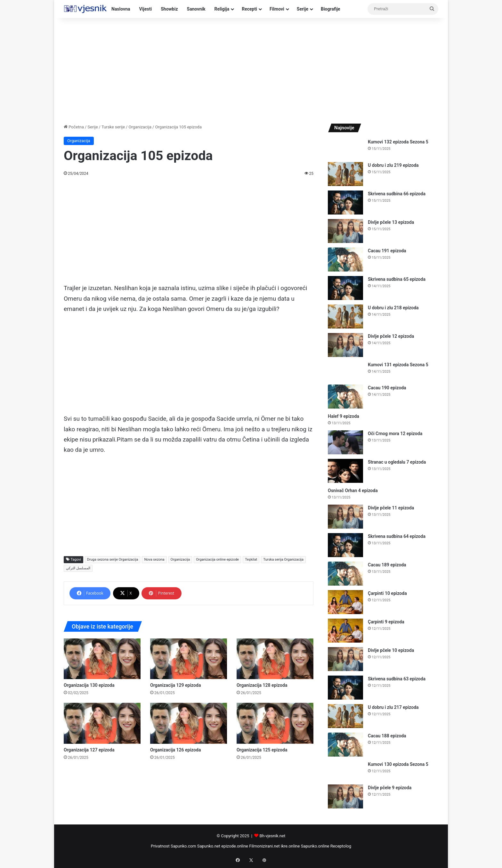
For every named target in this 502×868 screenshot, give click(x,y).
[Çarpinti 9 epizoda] (345, 631)
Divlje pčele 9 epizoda (390, 788)
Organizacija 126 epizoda (175, 750)
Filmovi (277, 9)
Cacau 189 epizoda (387, 565)
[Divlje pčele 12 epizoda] (345, 345)
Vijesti (146, 9)
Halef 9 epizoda (344, 416)
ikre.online (290, 846)
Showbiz (169, 9)
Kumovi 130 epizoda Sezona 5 (398, 764)
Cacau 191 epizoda (387, 251)
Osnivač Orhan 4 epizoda (353, 491)
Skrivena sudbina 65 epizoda (397, 279)
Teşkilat (251, 560)
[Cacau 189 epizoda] (345, 574)
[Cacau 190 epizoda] (345, 397)
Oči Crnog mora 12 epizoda (395, 434)
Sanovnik (196, 9)
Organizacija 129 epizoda (175, 685)
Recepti (249, 9)
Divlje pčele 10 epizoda (391, 650)
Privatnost (160, 846)
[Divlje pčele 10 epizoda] (345, 659)
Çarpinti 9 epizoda (386, 622)
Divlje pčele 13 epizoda (391, 222)
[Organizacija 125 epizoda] (275, 723)
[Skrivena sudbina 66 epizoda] (345, 203)
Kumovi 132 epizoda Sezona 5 (398, 142)
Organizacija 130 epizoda (89, 685)
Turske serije (113, 127)
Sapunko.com (183, 846)
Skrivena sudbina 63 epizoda (397, 679)
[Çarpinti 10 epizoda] (345, 602)
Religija (222, 9)
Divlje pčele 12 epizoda (391, 336)
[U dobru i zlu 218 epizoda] (345, 316)
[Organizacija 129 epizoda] (189, 659)
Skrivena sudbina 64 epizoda (397, 536)
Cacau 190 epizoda (387, 388)
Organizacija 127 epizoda (89, 750)
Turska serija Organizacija (283, 560)
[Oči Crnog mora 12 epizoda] (345, 442)
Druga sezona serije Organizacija (113, 560)
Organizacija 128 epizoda (262, 685)
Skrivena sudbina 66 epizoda (397, 194)
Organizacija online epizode (217, 560)
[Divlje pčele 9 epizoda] (345, 796)
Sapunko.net (209, 846)
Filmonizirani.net (264, 846)
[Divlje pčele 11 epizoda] (345, 517)
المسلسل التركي (78, 568)
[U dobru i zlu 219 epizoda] (345, 174)
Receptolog (341, 846)
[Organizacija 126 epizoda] (189, 723)
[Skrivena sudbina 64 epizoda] (345, 545)
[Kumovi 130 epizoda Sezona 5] (345, 771)
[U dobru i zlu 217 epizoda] (345, 716)
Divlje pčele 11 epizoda (391, 508)
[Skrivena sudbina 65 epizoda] (345, 288)
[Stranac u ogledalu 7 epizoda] (345, 471)
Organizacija (140, 127)
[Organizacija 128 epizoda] (275, 659)
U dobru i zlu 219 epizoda (393, 165)
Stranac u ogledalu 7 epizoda (397, 462)
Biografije (331, 9)
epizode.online (235, 846)
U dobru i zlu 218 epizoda (393, 308)
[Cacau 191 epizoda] (345, 260)
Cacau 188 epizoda (387, 736)
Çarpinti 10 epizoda (387, 593)
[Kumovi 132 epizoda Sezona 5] (345, 148)
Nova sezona (154, 560)
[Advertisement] (251, 69)
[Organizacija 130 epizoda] (102, 659)
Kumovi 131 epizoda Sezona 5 (398, 365)
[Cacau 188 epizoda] (345, 745)
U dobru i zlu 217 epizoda (393, 707)
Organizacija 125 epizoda (262, 750)
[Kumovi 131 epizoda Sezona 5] (345, 371)
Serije (303, 9)
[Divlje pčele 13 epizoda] (345, 231)
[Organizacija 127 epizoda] (102, 723)
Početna (74, 127)
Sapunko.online (315, 846)
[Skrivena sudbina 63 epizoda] (345, 688)
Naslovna (121, 9)
